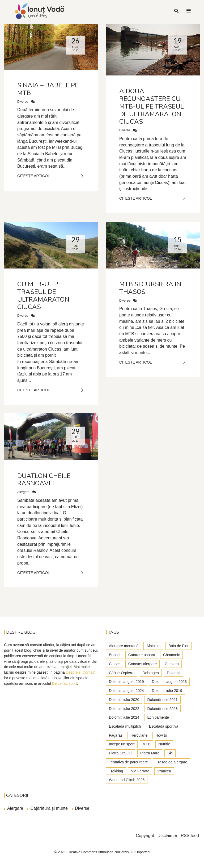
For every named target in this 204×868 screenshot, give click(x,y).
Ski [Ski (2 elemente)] (170, 753)
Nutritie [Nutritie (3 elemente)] (164, 744)
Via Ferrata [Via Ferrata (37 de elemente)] (140, 771)
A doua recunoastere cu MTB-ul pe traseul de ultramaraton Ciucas (152, 106)
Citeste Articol (51, 176)
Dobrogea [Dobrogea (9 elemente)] (151, 673)
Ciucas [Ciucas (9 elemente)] (115, 664)
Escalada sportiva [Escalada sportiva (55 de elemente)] (164, 726)
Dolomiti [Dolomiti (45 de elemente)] (174, 673)
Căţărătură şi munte (49, 808)
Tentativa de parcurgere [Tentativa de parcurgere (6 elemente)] (128, 762)
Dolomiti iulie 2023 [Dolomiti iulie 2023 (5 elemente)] (162, 709)
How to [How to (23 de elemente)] (161, 735)
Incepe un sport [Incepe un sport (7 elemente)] (122, 744)
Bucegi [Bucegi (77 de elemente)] (115, 655)
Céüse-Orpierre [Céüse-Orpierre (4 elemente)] (122, 673)
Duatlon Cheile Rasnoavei (44, 480)
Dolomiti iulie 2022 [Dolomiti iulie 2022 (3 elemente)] (124, 709)
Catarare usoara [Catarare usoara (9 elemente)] (142, 655)
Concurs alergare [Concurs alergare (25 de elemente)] (143, 664)
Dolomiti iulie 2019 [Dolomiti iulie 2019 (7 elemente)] (167, 691)
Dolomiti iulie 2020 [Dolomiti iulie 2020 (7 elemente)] (124, 700)
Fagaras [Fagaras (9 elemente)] (116, 735)
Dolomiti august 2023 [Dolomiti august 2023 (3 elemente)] (169, 682)
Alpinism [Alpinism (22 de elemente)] (153, 646)
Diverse (23, 102)
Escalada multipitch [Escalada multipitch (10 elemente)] (125, 726)
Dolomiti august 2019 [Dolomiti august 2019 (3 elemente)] (126, 682)
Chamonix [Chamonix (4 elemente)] (171, 655)
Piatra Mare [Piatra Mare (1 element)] (150, 753)
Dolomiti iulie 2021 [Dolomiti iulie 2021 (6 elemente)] (162, 700)
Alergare (23, 492)
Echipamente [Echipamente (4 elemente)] (158, 717)
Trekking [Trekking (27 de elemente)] (116, 771)
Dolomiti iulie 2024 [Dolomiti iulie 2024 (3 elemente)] (124, 717)
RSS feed (190, 836)
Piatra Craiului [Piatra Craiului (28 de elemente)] (121, 753)
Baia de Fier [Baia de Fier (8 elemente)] (178, 646)
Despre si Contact (81, 672)
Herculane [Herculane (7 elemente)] (139, 735)
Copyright (145, 836)
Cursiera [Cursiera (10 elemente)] (172, 664)
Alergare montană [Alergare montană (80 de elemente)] (124, 646)
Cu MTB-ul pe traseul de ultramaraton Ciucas (43, 296)
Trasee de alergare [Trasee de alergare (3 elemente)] (172, 762)
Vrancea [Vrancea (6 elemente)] (164, 771)
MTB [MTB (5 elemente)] (147, 744)
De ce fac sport (65, 683)
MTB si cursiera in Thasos (150, 288)
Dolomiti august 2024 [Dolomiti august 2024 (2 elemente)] (126, 691)
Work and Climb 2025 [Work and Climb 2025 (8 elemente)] (127, 780)
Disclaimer (167, 836)
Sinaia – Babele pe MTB (48, 89)
